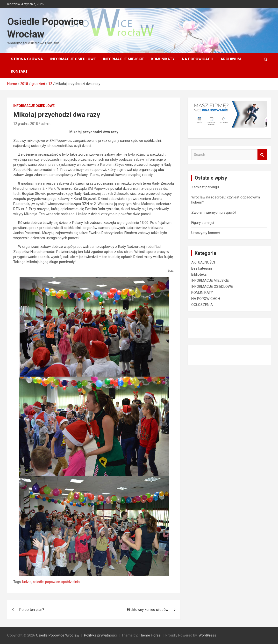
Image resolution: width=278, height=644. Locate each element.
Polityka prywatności (100, 635)
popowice (53, 582)
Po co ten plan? (32, 610)
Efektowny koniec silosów (148, 610)
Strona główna (27, 59)
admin (46, 124)
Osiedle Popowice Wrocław (58, 635)
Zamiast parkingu (205, 187)
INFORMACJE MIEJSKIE (124, 59)
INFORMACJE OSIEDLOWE (73, 59)
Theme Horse (150, 635)
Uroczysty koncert (206, 233)
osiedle (38, 582)
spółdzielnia (71, 582)
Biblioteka (199, 274)
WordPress (207, 635)
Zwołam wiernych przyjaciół (214, 212)
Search (262, 155)
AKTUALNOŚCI (203, 262)
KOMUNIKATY (163, 59)
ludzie (27, 582)
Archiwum (231, 59)
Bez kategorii (202, 268)
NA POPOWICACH (198, 59)
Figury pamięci (203, 223)
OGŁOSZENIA (202, 305)
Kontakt (19, 71)
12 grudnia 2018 (26, 124)
